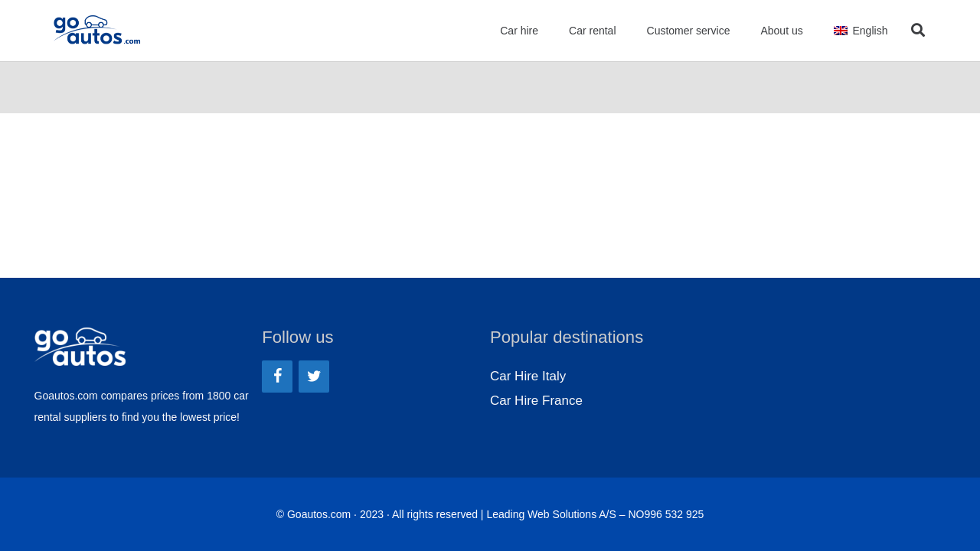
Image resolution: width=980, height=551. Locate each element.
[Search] (918, 31)
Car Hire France (536, 401)
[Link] (97, 31)
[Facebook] (277, 377)
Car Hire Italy (528, 376)
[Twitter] (314, 377)
